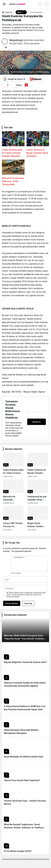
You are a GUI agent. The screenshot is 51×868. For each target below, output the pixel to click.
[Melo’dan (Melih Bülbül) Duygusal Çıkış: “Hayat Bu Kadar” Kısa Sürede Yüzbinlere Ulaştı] (25, 630)
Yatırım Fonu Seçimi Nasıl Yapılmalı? (22, 780)
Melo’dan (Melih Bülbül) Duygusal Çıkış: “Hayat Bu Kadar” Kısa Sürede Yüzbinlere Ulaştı (25, 639)
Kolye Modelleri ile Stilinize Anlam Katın (24, 757)
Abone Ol (36, 422)
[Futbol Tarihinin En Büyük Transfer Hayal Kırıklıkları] (38, 144)
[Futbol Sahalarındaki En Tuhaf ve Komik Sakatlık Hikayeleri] (13, 144)
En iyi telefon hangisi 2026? (18, 851)
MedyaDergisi (16, 40)
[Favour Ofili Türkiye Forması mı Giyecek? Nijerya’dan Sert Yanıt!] (13, 518)
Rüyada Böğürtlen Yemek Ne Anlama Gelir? (25, 662)
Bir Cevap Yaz (12, 543)
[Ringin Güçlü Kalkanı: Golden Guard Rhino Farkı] (38, 518)
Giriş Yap (28, 603)
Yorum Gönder (12, 603)
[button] (46, 4)
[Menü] (5, 4)
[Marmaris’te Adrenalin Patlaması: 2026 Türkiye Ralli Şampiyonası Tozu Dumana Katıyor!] (13, 173)
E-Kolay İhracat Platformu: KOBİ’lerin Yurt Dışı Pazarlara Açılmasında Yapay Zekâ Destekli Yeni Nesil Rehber (25, 709)
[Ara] (40, 4)
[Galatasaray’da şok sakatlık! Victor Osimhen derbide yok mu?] (38, 492)
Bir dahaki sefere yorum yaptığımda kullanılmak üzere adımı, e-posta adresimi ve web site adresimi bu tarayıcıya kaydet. (26, 595)
